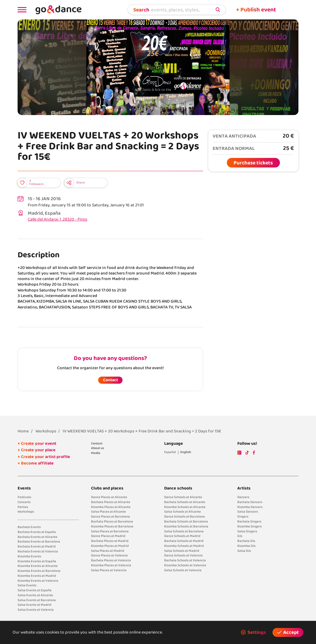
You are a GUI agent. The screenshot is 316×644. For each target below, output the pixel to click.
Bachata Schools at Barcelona (186, 522)
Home (23, 431)
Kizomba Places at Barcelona (112, 526)
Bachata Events (29, 527)
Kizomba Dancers (250, 507)
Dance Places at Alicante (109, 497)
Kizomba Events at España (37, 561)
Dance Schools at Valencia (183, 555)
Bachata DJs (246, 541)
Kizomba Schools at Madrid (184, 546)
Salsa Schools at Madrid (182, 551)
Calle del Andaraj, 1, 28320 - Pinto (58, 219)
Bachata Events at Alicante (37, 537)
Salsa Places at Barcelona (110, 531)
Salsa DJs (244, 551)
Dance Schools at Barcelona (185, 517)
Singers (243, 517)
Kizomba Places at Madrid (110, 546)
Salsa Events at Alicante (35, 595)
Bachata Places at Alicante (111, 502)
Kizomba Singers (249, 526)
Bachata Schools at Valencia (185, 560)
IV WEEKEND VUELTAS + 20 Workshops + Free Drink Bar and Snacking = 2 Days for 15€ (142, 431)
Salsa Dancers (248, 512)
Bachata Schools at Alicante (185, 502)
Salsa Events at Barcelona (37, 600)
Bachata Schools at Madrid (184, 541)
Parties (23, 507)
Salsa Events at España (35, 590)
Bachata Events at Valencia (38, 551)
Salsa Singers (247, 531)
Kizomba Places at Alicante (111, 507)
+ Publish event (256, 10)
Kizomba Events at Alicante (38, 566)
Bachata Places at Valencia (111, 560)
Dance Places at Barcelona (110, 517)
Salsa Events (27, 585)
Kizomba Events (29, 556)
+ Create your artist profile (44, 457)
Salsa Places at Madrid (108, 551)
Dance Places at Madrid (108, 536)
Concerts (24, 502)
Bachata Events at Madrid (37, 547)
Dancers (243, 497)
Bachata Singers (249, 522)
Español (170, 452)
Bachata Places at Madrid (110, 541)
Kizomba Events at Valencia (38, 581)
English (186, 452)
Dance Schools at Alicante (183, 497)
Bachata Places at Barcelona (112, 522)
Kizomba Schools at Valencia (185, 565)
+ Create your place (37, 450)
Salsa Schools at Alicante (183, 512)
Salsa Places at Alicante (108, 512)
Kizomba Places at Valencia (111, 565)
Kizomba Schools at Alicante (185, 507)
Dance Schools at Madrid (182, 536)
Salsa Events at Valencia (36, 610)
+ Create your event (37, 444)
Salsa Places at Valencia (109, 570)
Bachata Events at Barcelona (39, 542)
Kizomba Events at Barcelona (39, 571)
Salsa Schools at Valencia (183, 570)
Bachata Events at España (37, 532)
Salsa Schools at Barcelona (184, 531)
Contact (110, 380)
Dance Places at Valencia (109, 555)
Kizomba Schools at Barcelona (186, 526)
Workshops (46, 431)
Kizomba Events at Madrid (37, 576)
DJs (240, 536)
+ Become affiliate (36, 463)
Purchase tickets (253, 163)
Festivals (24, 497)
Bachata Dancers (250, 502)
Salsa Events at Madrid (34, 605)
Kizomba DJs (246, 546)
